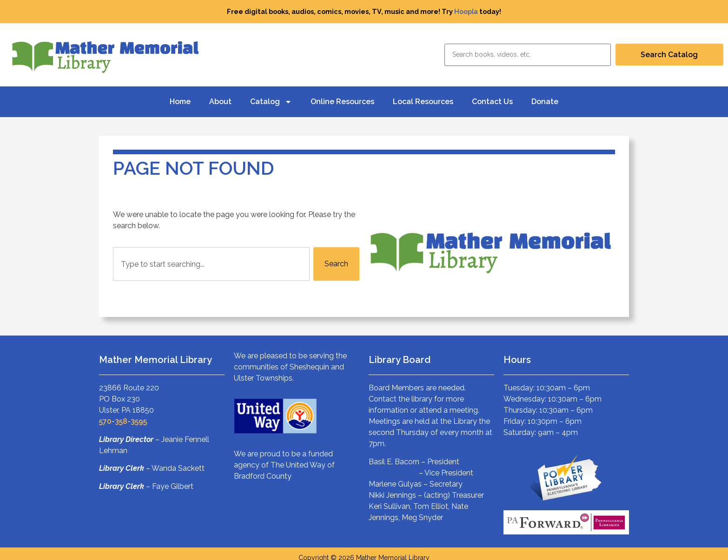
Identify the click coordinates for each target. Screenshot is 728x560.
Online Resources (342, 102)
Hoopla (466, 11)
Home (180, 102)
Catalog (271, 102)
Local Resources (423, 102)
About (220, 102)
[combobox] (211, 264)
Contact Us (492, 102)
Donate (545, 102)
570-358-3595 (123, 421)
